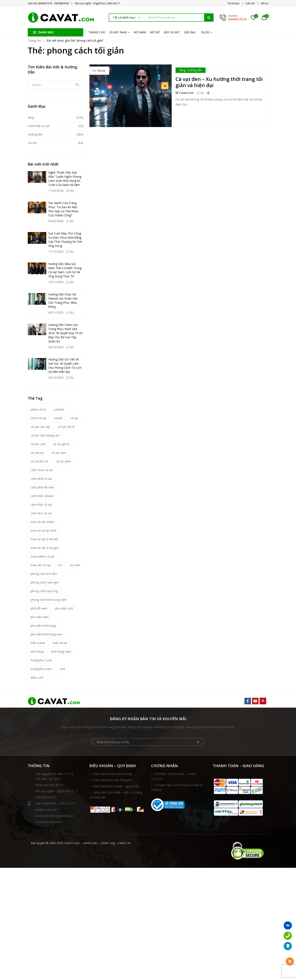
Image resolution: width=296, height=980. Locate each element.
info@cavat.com (46, 810)
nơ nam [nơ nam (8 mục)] (75, 565)
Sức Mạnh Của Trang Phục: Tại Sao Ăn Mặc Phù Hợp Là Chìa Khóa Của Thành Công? (63, 209)
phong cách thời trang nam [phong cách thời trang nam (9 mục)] (49, 600)
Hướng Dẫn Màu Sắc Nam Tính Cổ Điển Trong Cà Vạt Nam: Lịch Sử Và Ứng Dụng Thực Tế (65, 270)
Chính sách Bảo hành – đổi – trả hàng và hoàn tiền (116, 795)
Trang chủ (35, 40)
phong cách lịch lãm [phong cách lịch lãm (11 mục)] (44, 574)
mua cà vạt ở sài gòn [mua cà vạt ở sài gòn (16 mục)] (45, 548)
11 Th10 (99, 71)
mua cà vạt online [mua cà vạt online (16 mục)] (42, 522)
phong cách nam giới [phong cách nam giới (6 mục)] (45, 582)
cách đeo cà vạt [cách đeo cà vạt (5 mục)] (41, 513)
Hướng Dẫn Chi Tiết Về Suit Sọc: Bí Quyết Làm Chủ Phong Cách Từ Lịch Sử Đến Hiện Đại (65, 366)
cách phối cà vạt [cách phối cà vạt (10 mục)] (41, 479)
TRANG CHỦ (97, 32)
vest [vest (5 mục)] (62, 669)
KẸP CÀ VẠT (172, 32)
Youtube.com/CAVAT (49, 822)
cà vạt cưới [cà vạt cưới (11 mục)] (38, 444)
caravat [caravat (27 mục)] (59, 409)
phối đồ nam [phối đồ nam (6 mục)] (39, 608)
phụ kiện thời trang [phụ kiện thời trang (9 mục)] (43, 626)
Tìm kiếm (209, 17)
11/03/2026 (56, 191)
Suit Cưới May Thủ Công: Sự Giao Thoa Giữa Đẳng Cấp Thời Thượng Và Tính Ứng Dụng (65, 240)
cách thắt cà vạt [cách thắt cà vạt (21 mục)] (41, 505)
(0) (200, 93)
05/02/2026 (56, 221)
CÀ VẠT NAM (118, 32)
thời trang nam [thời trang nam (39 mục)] (61, 652)
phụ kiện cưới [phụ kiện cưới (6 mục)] (64, 608)
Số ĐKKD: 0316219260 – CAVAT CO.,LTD (174, 776)
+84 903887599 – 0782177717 (52, 804)
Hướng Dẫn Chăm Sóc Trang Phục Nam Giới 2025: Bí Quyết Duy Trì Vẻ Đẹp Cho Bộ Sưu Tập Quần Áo (65, 333)
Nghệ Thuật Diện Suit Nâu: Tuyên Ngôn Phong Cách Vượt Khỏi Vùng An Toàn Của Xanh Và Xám (65, 179)
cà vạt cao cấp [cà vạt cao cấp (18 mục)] (40, 427)
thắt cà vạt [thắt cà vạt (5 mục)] (60, 643)
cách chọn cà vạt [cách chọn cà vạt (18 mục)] (42, 470)
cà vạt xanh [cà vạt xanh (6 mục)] (63, 461)
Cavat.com (185, 93)
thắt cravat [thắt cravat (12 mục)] (38, 643)
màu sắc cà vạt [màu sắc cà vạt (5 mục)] (41, 565)
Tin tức (32, 143)
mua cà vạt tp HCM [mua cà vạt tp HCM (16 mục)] (43, 530)
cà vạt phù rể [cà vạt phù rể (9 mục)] (39, 461)
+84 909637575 (46, 797)
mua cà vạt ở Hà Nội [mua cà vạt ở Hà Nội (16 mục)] (44, 539)
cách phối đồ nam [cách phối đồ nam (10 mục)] (42, 487)
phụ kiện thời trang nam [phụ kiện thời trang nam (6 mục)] (47, 634)
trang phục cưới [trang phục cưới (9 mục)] (41, 660)
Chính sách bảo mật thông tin (112, 780)
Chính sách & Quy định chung (112, 774)
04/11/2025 (56, 312)
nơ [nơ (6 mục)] (60, 565)
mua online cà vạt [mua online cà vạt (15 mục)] (42, 556)
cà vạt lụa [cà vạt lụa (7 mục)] (37, 453)
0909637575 (237, 19)
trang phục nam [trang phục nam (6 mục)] (41, 669)
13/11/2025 (56, 282)
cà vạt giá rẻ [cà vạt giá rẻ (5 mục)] (61, 444)
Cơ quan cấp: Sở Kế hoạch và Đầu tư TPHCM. (177, 787)
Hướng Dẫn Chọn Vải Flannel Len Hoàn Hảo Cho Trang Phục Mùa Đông (63, 300)
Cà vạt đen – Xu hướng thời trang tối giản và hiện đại (219, 82)
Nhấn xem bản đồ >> (49, 785)
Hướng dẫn (194, 70)
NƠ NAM (140, 32)
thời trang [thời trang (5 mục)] (37, 652)
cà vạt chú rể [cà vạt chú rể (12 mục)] (66, 427)
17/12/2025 (56, 251)
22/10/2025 (56, 377)
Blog (182, 70)
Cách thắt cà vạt (39, 126)
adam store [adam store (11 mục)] (38, 409)
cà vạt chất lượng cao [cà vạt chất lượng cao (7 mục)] (45, 435)
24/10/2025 (56, 347)
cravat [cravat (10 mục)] (58, 418)
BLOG (205, 32)
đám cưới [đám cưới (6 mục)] (37, 677)
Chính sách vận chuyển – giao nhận (116, 786)
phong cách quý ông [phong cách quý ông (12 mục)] (44, 591)
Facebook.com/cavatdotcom (54, 816)
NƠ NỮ (155, 32)
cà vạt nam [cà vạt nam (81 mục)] (59, 453)
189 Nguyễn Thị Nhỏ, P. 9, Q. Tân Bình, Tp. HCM (54, 776)
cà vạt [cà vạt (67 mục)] (74, 418)
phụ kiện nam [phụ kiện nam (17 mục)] (40, 617)
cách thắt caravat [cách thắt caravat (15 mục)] (42, 496)
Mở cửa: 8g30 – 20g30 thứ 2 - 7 (56, 791)
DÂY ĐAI (190, 32)
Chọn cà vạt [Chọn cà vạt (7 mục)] (38, 418)
